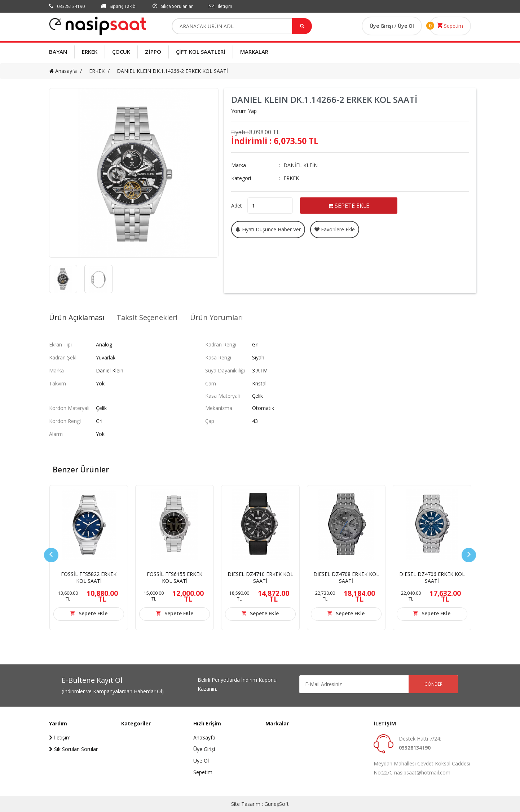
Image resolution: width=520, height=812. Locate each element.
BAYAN (58, 52)
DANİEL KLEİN (301, 165)
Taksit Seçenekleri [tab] (148, 318)
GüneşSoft (277, 804)
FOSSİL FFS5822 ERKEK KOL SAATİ (89, 577)
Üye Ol (406, 26)
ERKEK (90, 52)
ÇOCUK (121, 52)
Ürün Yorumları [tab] (218, 318)
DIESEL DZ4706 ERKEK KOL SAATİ (432, 577)
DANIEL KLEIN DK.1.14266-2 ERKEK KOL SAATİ (172, 71)
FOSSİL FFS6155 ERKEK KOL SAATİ (175, 577)
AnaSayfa (204, 737)
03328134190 (67, 6)
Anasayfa (63, 71)
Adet (237, 205)
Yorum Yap (244, 111)
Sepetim (450, 26)
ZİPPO (153, 52)
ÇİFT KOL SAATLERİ (201, 52)
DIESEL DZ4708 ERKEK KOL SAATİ (346, 577)
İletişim (221, 6)
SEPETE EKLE (350, 205)
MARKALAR (254, 52)
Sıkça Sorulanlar (173, 6)
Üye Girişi (382, 26)
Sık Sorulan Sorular (73, 749)
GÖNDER (433, 684)
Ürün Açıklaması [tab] (77, 318)
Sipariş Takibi (119, 6)
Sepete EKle (93, 613)
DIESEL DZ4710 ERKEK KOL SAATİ (260, 577)
